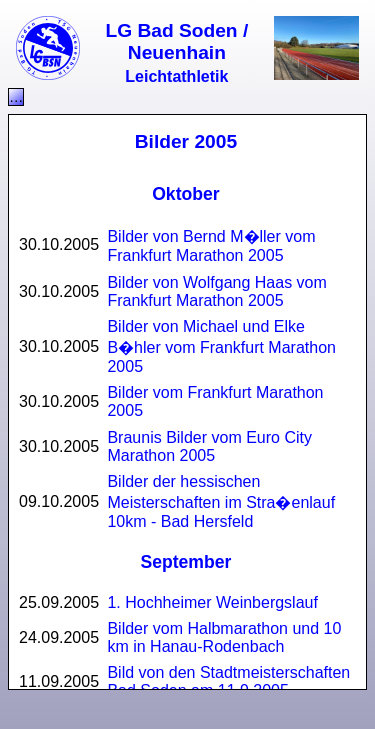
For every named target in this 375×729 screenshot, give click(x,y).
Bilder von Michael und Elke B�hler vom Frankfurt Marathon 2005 (221, 346)
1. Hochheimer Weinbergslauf (212, 602)
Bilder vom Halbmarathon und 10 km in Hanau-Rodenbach (224, 637)
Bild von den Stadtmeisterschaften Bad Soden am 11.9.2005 (228, 681)
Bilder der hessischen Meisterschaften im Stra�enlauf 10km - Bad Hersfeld (221, 501)
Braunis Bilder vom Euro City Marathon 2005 (209, 446)
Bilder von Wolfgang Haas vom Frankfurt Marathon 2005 (216, 291)
